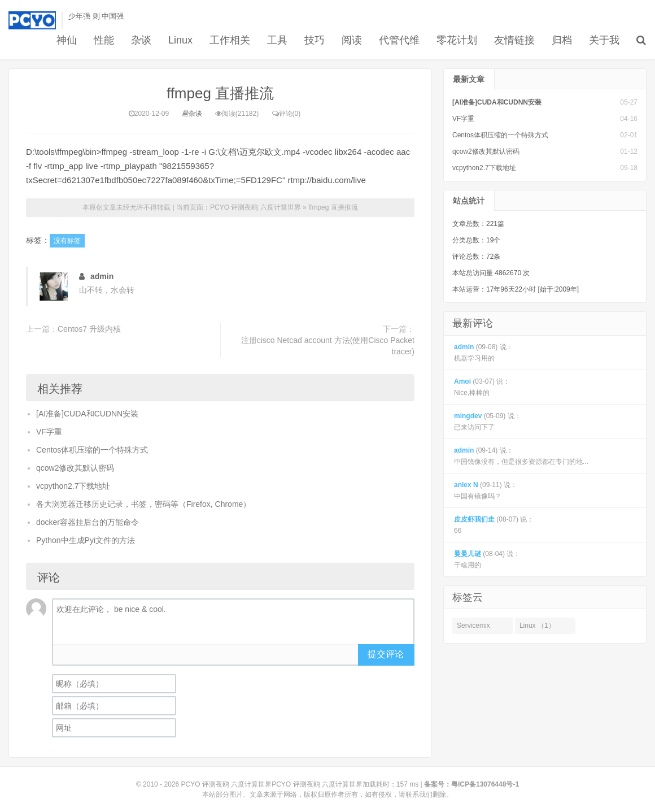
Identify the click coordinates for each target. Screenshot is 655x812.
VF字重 (49, 432)
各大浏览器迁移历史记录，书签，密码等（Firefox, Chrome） (143, 504)
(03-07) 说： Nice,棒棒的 (482, 387)
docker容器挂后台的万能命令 (88, 522)
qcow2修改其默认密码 (75, 468)
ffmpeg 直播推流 (220, 93)
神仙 (67, 40)
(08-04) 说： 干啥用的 (487, 559)
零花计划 (457, 40)
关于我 (604, 40)
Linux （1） (537, 626)
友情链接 (514, 40)
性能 (104, 40)
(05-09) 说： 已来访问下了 (488, 422)
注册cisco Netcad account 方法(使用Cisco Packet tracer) (328, 346)
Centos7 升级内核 (89, 329)
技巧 (315, 40)
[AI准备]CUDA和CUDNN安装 (87, 414)
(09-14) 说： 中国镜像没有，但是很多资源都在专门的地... (521, 456)
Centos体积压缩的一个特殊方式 (92, 450)
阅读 (352, 40)
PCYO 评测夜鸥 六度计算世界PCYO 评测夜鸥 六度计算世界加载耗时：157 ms (300, 784)
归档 (562, 40)
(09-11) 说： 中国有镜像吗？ (486, 490)
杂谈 (141, 40)
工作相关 (230, 40)
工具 (277, 40)
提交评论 (386, 654)
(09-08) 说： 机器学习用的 (484, 353)
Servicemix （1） (473, 628)
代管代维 (399, 40)
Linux (180, 40)
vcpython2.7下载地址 (73, 486)
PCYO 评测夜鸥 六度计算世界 (256, 207)
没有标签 (67, 241)
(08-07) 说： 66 (494, 525)
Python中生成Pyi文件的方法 (86, 540)
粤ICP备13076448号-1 (485, 784)
